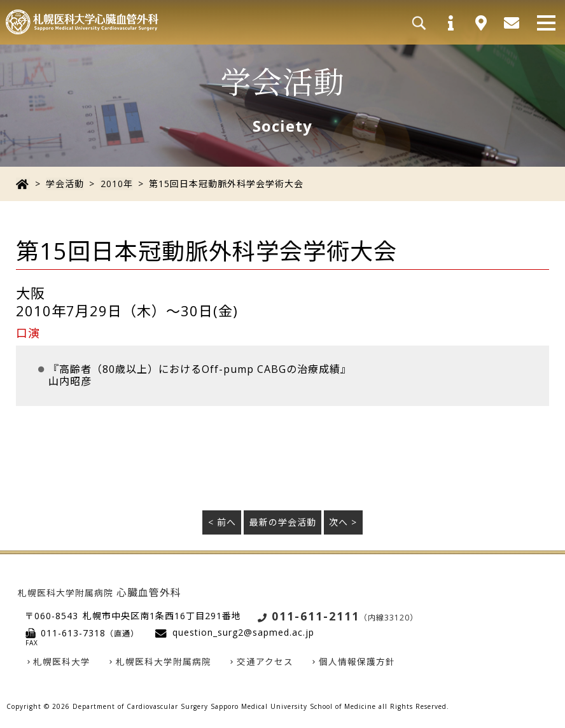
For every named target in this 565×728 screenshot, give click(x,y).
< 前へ (222, 522)
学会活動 (64, 184)
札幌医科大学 (62, 662)
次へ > (343, 522)
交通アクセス (266, 662)
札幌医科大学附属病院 (164, 662)
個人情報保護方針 (358, 662)
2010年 (115, 184)
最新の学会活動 (283, 522)
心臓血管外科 (100, 592)
